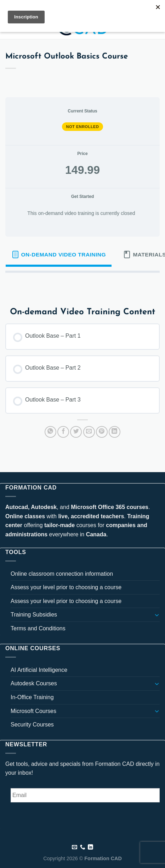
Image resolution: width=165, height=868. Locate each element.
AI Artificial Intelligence (39, 670)
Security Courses (32, 725)
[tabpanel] (82, 284)
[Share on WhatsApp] (50, 432)
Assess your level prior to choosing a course (66, 587)
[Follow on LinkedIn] (90, 847)
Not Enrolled (83, 127)
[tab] (59, 255)
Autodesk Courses (34, 683)
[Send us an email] (75, 847)
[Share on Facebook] (63, 432)
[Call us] (83, 847)
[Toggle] (157, 615)
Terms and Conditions (38, 628)
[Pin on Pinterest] (102, 432)
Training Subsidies (34, 615)
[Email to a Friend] (89, 432)
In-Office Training (32, 697)
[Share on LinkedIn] (115, 432)
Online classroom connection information (62, 574)
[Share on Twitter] (76, 432)
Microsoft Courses (33, 711)
